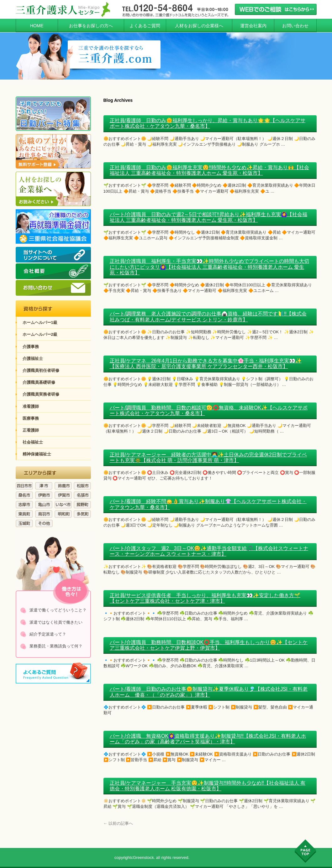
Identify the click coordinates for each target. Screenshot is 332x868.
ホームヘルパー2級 (40, 334)
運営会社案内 (253, 26)
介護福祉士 (33, 359)
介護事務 (31, 347)
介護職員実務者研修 (41, 394)
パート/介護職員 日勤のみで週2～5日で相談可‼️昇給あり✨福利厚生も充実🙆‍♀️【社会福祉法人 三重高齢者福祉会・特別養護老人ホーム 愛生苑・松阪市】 (208, 217)
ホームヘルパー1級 (40, 322)
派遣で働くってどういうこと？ (58, 610)
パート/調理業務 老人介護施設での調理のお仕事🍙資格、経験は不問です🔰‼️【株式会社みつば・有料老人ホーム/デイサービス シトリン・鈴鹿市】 (208, 317)
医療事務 (31, 418)
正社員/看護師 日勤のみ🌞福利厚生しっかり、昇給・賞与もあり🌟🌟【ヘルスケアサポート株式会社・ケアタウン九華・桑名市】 (208, 123)
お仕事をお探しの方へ (91, 26)
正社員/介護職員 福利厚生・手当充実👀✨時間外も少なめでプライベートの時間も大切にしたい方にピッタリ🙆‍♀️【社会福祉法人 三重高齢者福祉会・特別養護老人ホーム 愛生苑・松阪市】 (209, 267)
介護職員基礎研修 (39, 382)
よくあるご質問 (145, 26)
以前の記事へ (118, 823)
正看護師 (31, 430)
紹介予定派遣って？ (48, 634)
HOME (37, 26)
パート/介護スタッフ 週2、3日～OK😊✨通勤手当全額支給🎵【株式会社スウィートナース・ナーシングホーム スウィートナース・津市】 (209, 551)
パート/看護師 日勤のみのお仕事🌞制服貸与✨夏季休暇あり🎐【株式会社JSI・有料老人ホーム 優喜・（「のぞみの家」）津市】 (209, 692)
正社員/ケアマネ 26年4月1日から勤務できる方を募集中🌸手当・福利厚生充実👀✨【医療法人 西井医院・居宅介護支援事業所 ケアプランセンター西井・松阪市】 (206, 364)
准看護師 (31, 406)
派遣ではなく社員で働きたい (56, 622)
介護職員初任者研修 (41, 370)
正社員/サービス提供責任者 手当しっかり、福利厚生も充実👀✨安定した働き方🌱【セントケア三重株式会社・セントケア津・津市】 (205, 598)
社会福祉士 (33, 442)
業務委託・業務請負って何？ (56, 646)
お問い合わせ (295, 26)
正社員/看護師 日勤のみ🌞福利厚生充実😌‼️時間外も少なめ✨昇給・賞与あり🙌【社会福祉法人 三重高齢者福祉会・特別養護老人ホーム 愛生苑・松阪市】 (209, 170)
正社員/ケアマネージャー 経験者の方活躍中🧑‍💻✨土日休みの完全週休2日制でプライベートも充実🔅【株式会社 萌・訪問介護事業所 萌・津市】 (208, 457)
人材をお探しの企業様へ (199, 26)
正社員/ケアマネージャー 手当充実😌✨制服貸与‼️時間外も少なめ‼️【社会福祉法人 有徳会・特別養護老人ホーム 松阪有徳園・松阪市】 (208, 786)
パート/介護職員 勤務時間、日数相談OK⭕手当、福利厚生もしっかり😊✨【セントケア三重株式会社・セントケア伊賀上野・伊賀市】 (209, 645)
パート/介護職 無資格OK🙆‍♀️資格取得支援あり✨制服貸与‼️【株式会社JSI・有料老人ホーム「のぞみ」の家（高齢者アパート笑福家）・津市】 (208, 739)
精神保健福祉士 (37, 454)
